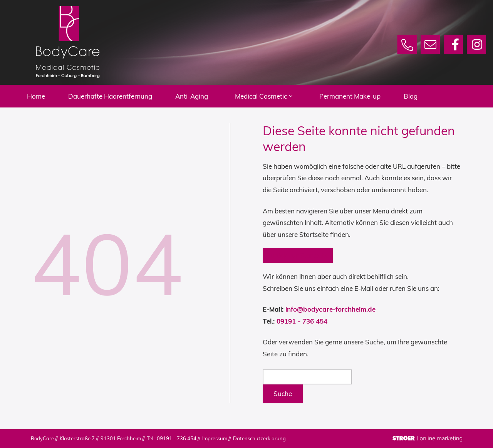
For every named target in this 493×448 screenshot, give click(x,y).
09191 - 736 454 (302, 321)
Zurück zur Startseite (298, 255)
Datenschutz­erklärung (259, 438)
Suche (283, 393)
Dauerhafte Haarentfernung (126, 96)
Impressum (215, 438)
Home (51, 96)
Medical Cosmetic (279, 96)
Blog (426, 96)
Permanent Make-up (365, 96)
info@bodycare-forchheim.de (330, 309)
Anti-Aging (207, 96)
